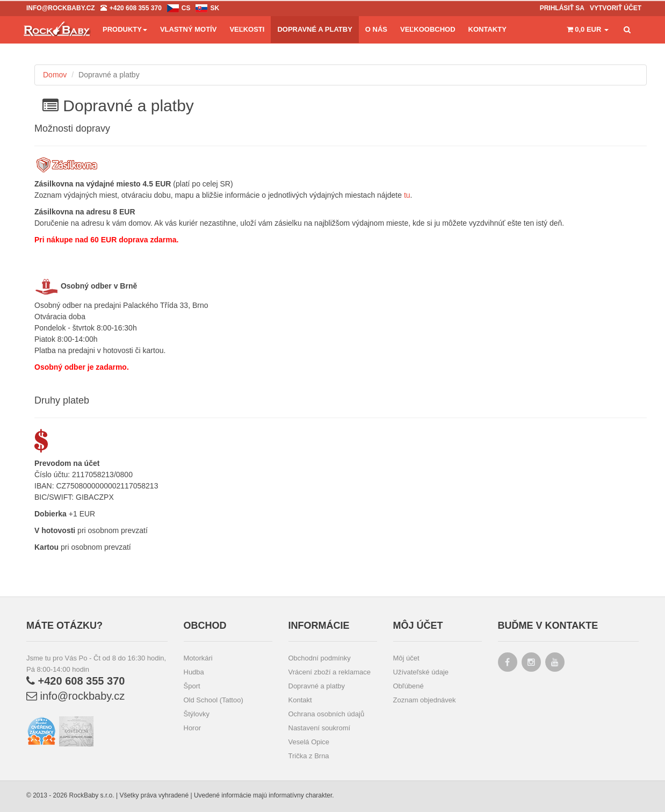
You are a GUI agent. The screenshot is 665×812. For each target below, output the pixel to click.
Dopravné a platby (317, 686)
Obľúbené (409, 686)
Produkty (125, 29)
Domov (55, 75)
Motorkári (198, 658)
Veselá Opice (309, 742)
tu (407, 195)
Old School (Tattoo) (214, 700)
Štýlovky (197, 714)
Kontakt (300, 700)
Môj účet (406, 658)
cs (186, 8)
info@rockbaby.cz (75, 696)
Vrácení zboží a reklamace (330, 672)
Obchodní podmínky (320, 658)
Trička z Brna (309, 756)
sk (215, 8)
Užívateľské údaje (421, 672)
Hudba (194, 672)
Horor (193, 728)
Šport (192, 686)
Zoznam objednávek (425, 700)
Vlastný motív (188, 29)
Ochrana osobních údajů (327, 714)
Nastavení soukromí (320, 728)
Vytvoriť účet (616, 8)
